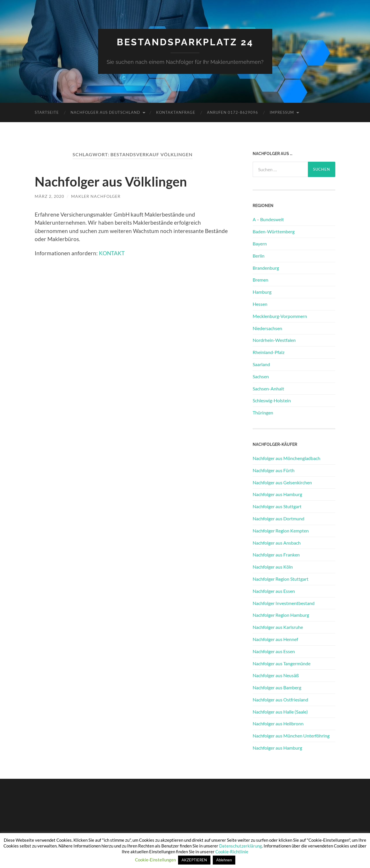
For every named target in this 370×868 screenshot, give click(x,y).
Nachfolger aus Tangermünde (282, 663)
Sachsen (261, 376)
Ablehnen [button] (224, 860)
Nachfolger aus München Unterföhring (291, 736)
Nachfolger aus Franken (276, 555)
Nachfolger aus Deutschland (105, 112)
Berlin (259, 256)
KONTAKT (112, 253)
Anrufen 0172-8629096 (233, 112)
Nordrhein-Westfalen (274, 340)
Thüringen (263, 412)
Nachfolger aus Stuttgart (277, 506)
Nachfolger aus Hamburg (277, 494)
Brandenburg (266, 268)
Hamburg (262, 292)
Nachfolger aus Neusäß (276, 675)
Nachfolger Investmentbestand (284, 603)
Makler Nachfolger (96, 196)
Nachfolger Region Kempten (281, 531)
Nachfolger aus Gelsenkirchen (282, 482)
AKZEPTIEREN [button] (194, 860)
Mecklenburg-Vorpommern (280, 316)
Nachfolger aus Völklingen (111, 182)
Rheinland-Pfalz (269, 352)
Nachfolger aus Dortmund (279, 518)
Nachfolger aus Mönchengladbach (286, 458)
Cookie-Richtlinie (232, 852)
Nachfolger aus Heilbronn (278, 723)
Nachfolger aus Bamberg (277, 687)
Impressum (282, 112)
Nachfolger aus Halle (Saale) (280, 712)
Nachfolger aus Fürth (274, 470)
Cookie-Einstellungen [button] (155, 860)
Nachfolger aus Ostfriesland (280, 700)
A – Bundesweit (268, 219)
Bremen (260, 280)
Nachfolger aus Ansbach (277, 543)
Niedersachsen (267, 328)
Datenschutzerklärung (240, 846)
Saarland (261, 364)
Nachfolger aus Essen (274, 591)
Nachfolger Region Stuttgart (281, 579)
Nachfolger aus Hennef (275, 639)
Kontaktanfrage (176, 112)
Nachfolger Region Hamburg (281, 615)
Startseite (47, 112)
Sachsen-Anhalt (268, 389)
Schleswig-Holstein (272, 400)
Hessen (260, 304)
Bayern (260, 244)
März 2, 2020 (49, 196)
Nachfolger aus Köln (273, 567)
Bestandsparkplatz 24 (185, 42)
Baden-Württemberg (274, 231)
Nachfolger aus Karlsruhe (278, 627)
